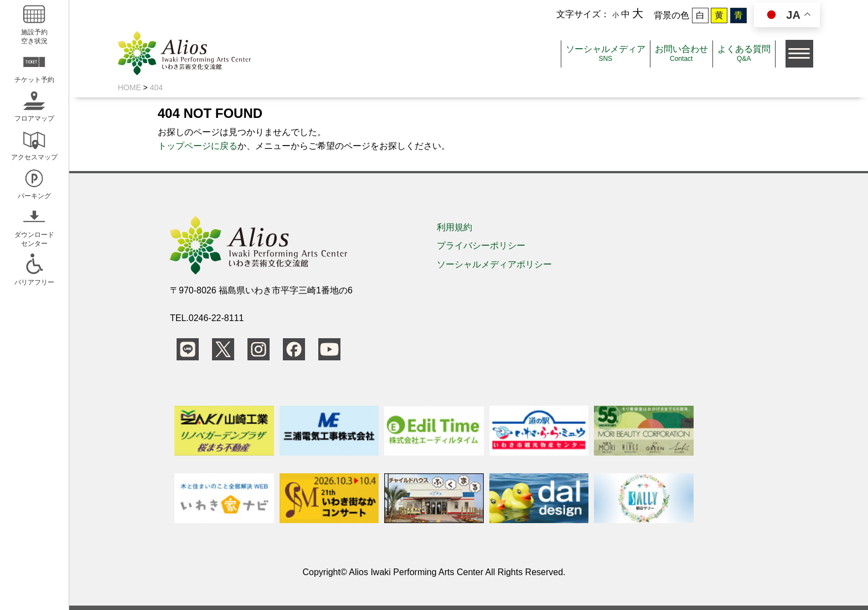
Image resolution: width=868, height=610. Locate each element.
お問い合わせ (681, 53)
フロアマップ (34, 105)
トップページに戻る (198, 146)
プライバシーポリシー (481, 245)
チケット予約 (34, 66)
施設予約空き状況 (34, 23)
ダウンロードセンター (34, 226)
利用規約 (454, 227)
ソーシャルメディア (606, 53)
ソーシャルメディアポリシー (494, 264)
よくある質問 (744, 53)
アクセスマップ (34, 144)
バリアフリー (34, 269)
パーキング (34, 182)
